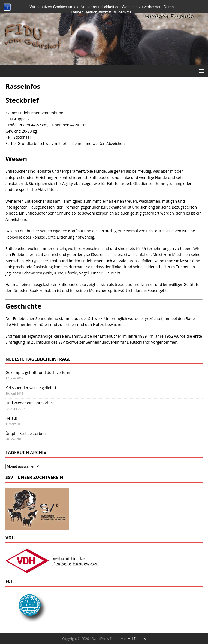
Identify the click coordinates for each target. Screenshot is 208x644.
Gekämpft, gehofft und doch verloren (38, 372)
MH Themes (137, 639)
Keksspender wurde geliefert (31, 388)
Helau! (11, 418)
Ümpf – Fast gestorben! (26, 433)
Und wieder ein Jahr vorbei (29, 403)
